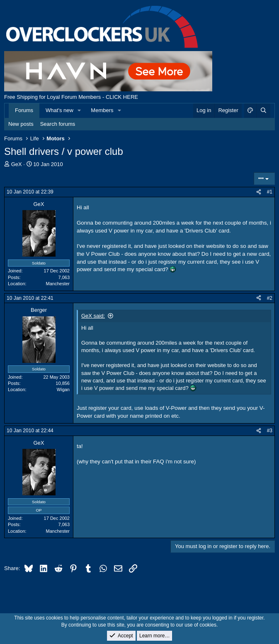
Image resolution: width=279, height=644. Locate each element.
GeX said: (93, 316)
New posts (21, 124)
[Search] (263, 110)
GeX (17, 164)
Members (102, 110)
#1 (270, 192)
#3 (270, 431)
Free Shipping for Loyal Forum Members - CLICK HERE (71, 97)
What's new (59, 110)
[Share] (259, 192)
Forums (24, 110)
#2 (270, 298)
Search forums (58, 124)
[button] (80, 110)
